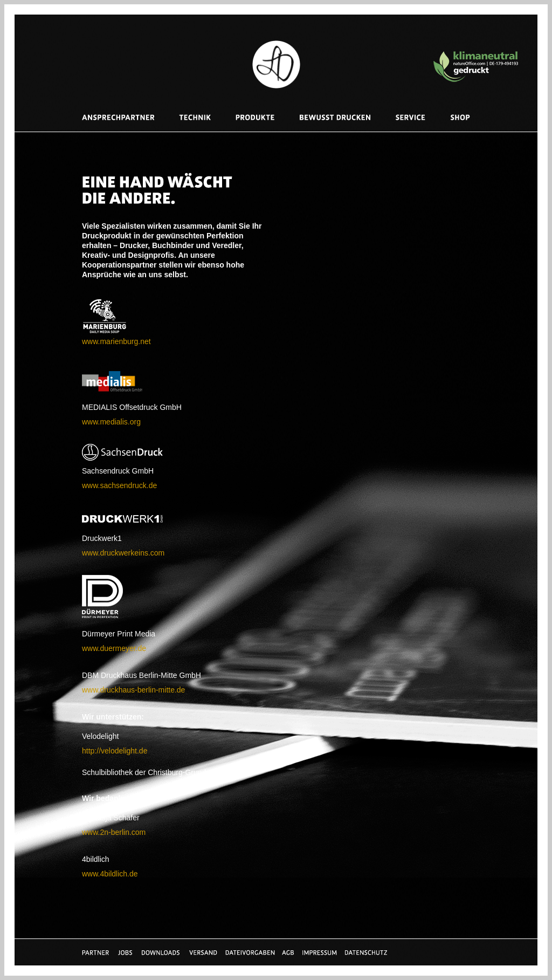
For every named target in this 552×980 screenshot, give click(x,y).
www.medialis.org (111, 422)
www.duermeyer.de (114, 648)
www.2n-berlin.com (114, 832)
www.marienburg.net (116, 341)
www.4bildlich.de (110, 874)
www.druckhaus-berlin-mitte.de (133, 690)
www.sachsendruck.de (119, 485)
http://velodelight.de (115, 751)
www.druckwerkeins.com (123, 553)
